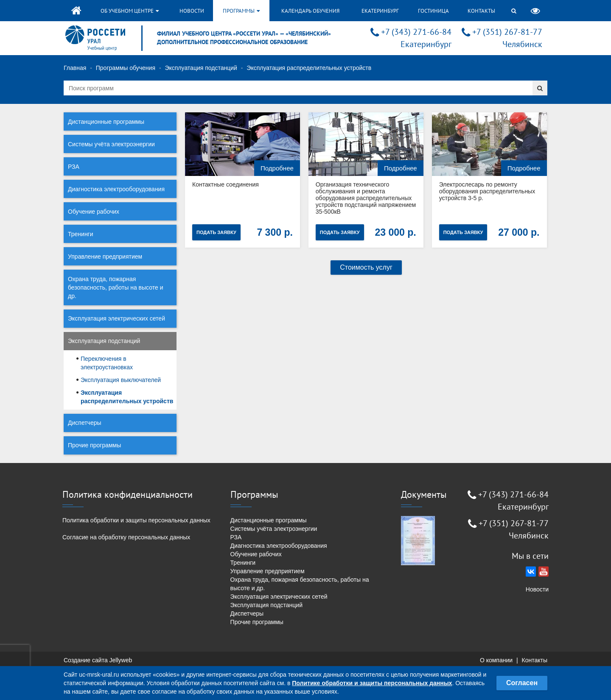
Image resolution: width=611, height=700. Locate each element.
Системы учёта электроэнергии (111, 144)
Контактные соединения (226, 184)
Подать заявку (216, 232)
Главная (75, 68)
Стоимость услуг (366, 267)
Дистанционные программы (106, 122)
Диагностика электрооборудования (116, 189)
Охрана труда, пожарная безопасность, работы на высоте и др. (116, 287)
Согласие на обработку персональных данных (126, 537)
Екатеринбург (380, 11)
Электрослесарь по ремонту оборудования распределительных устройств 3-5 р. (487, 191)
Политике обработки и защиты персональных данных (372, 683)
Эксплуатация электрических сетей (116, 318)
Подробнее (277, 168)
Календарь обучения (310, 11)
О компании (496, 660)
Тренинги (81, 234)
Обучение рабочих (94, 212)
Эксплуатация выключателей (121, 380)
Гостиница (433, 11)
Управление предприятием (105, 257)
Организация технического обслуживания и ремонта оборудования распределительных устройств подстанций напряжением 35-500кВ (366, 198)
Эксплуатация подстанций (201, 68)
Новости (192, 11)
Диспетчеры (85, 423)
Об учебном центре (130, 11)
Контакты (481, 11)
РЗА (74, 167)
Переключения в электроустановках (107, 363)
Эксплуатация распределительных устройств (127, 397)
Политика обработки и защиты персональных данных (136, 520)
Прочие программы (94, 445)
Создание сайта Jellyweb (98, 660)
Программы (241, 11)
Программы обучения (126, 68)
